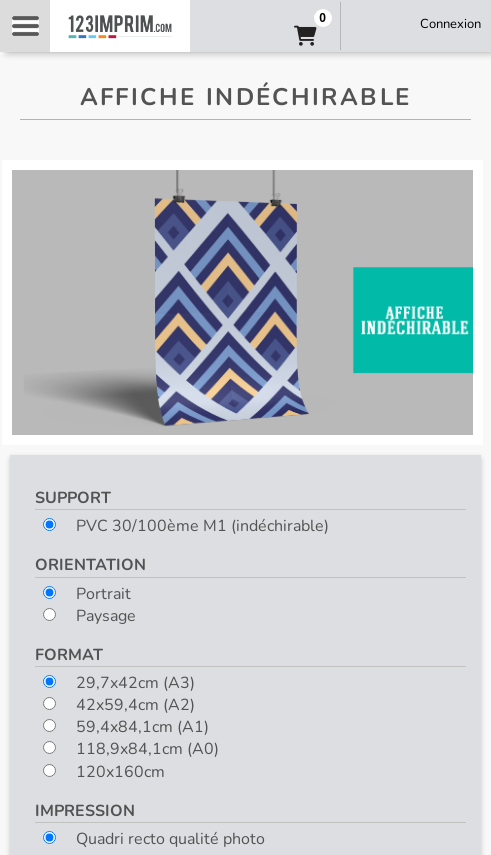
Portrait (87, 594)
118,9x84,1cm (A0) (131, 749)
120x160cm (104, 772)
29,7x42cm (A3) (119, 683)
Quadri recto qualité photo (154, 839)
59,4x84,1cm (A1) (126, 727)
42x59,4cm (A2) (119, 705)
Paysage (89, 616)
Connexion (450, 24)
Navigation (25, 26)
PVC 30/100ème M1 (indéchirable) (186, 526)
